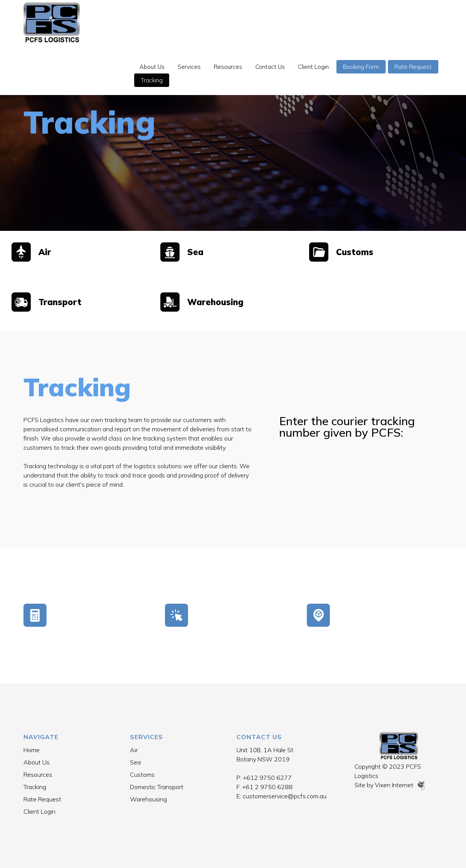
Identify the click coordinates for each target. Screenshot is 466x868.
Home (32, 750)
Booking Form (365, 22)
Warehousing (148, 799)
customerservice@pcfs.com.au (285, 796)
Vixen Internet (400, 785)
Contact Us (274, 22)
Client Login (318, 22)
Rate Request (164, 36)
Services (193, 22)
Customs (142, 775)
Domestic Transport (157, 787)
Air (134, 750)
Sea (135, 762)
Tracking (209, 36)
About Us (156, 22)
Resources (232, 22)
